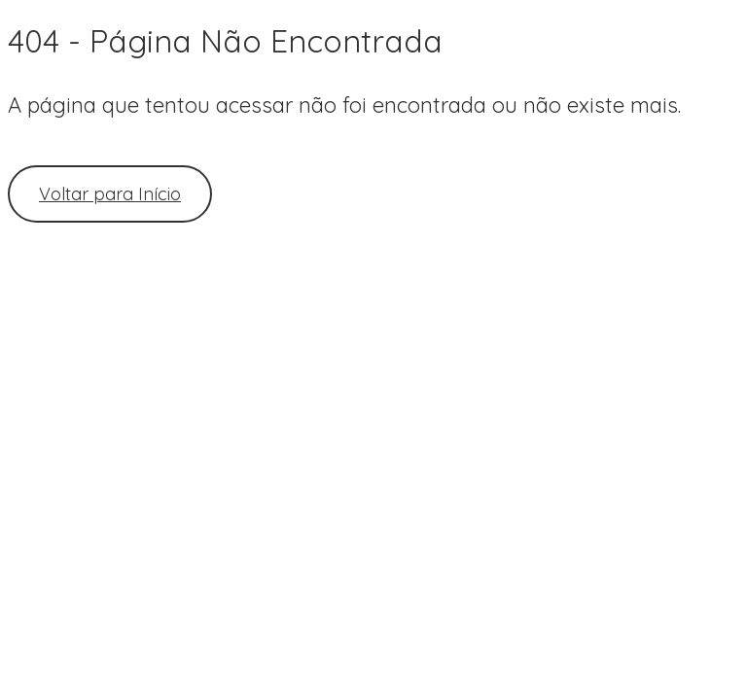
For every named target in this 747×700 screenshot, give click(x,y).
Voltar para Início (110, 194)
